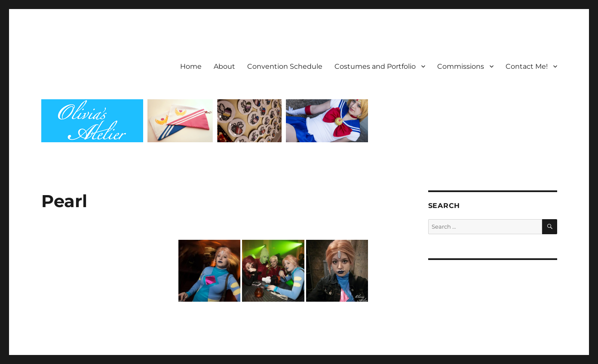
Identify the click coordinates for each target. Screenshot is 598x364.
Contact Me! (527, 66)
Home (191, 66)
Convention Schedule (285, 66)
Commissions (461, 66)
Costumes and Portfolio (375, 66)
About (224, 66)
